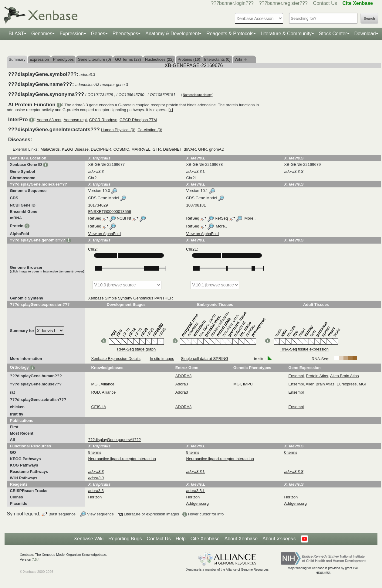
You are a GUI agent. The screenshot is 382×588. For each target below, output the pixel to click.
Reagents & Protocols (230, 34)
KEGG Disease (75, 149)
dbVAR (190, 149)
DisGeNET (172, 149)
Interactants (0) (217, 59)
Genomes (42, 34)
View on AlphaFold (104, 234)
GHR (203, 149)
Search (369, 19)
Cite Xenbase (205, 539)
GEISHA (98, 407)
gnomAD (217, 149)
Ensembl (296, 376)
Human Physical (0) (118, 130)
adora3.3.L (195, 491)
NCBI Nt (124, 218)
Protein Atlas (317, 376)
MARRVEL (141, 149)
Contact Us (325, 3)
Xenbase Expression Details (116, 359)
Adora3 (182, 384)
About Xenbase (241, 539)
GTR (157, 149)
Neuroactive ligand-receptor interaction (122, 459)
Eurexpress (347, 384)
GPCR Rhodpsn (103, 120)
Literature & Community (286, 34)
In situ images (162, 359)
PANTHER (164, 298)
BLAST (16, 34)
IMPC (248, 384)
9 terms (95, 452)
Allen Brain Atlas (345, 376)
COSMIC (121, 149)
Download (365, 34)
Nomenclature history (197, 95)
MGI (95, 384)
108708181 (196, 205)
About (279, 539)
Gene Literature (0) (94, 59)
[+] (171, 110)
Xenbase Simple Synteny (110, 298)
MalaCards (50, 149)
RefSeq (95, 218)
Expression (71, 34)
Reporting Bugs (125, 539)
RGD (95, 392)
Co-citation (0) (150, 130)
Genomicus (143, 298)
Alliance (108, 384)
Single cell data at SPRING (205, 359)
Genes (98, 34)
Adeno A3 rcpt (49, 120)
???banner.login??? (232, 3)
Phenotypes (125, 34)
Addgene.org (197, 503)
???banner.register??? (283, 3)
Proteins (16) (189, 59)
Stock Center (333, 34)
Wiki (241, 59)
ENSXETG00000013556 (110, 212)
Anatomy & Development (172, 34)
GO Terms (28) (128, 59)
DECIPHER (101, 149)
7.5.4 (36, 559)
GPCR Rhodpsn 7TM (138, 120)
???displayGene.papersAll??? (114, 440)
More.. (250, 218)
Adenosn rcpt (75, 120)
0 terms (291, 452)
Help (181, 539)
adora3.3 (96, 491)
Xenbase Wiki (89, 539)
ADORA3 (183, 376)
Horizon (95, 497)
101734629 (98, 205)
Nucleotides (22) (159, 59)
